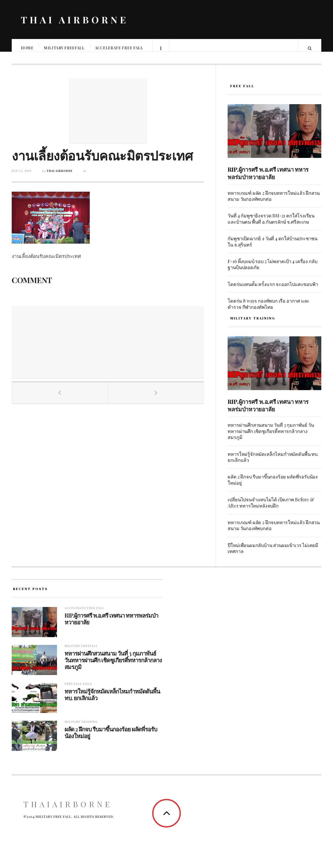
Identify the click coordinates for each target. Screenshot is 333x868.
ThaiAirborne (68, 809)
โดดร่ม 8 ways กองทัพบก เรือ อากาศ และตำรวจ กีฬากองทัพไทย (268, 309)
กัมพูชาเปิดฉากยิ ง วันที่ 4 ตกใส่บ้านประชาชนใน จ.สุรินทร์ (273, 247)
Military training (81, 727)
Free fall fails (78, 689)
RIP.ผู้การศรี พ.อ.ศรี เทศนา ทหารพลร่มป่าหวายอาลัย (268, 178)
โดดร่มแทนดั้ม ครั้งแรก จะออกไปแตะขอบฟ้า (273, 289)
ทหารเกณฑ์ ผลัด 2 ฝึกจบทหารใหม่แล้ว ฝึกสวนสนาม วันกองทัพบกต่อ (274, 201)
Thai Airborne (60, 176)
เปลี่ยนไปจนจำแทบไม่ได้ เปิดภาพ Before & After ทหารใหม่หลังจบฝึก (271, 508)
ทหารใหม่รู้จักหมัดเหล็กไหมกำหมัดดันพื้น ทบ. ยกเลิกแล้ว (273, 462)
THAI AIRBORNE (75, 19)
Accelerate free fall (119, 48)
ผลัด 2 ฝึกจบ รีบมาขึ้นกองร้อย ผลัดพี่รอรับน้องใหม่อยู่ (273, 485)
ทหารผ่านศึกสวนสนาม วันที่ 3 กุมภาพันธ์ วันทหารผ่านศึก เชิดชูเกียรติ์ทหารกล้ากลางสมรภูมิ (271, 436)
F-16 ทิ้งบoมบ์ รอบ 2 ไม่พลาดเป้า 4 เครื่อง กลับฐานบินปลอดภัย (272, 269)
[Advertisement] (108, 116)
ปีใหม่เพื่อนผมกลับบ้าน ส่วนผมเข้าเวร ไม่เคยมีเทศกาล (273, 553)
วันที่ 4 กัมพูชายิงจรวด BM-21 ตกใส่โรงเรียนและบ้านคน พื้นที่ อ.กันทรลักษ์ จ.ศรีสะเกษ (271, 224)
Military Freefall (65, 48)
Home (27, 48)
